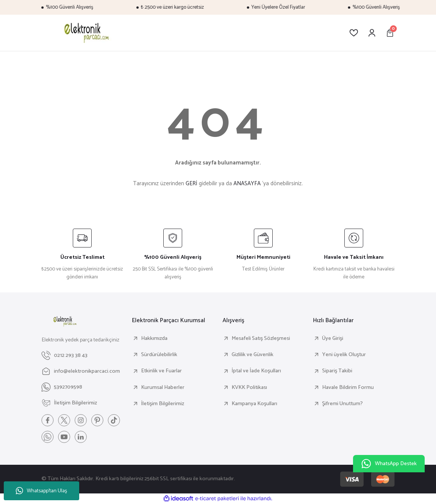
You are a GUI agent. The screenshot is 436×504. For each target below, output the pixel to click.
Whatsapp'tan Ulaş (41, 491)
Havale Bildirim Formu (348, 387)
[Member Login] (372, 33)
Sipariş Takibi (337, 371)
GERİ (191, 184)
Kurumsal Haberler (163, 387)
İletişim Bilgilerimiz (163, 404)
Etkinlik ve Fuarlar (161, 371)
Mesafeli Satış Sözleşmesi (261, 338)
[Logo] (85, 33)
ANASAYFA (247, 184)
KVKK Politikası (249, 387)
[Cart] (390, 33)
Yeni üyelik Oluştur (344, 355)
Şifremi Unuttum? (342, 404)
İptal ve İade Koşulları (256, 371)
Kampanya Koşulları (254, 404)
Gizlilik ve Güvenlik (253, 355)
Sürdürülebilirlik (159, 355)
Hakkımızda (154, 338)
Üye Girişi (333, 338)
